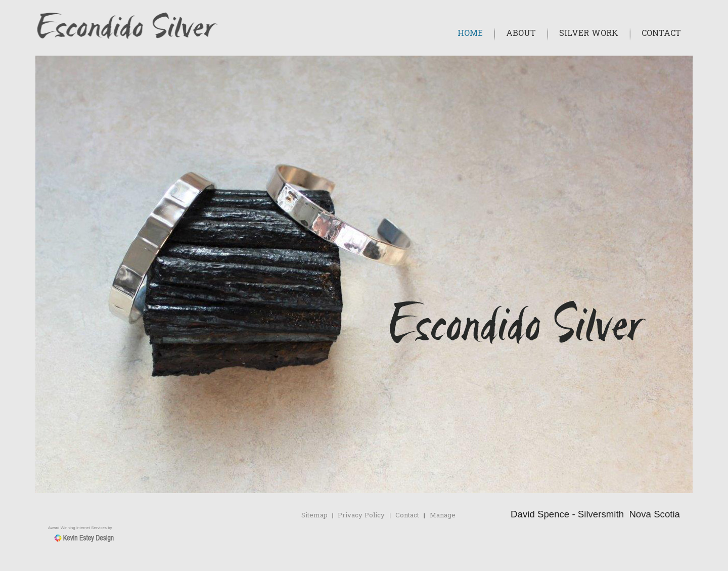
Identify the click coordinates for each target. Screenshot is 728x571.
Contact (661, 34)
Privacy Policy (361, 516)
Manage (443, 516)
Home (470, 34)
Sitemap (314, 516)
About (521, 34)
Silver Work (589, 34)
